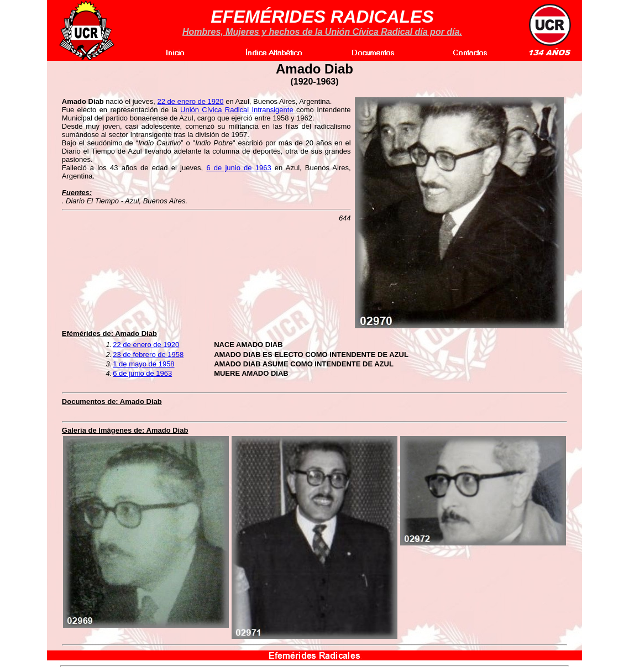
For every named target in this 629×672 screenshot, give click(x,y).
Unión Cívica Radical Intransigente (237, 110)
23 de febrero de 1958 (148, 355)
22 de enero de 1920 (191, 101)
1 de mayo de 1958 (143, 364)
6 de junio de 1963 (239, 168)
